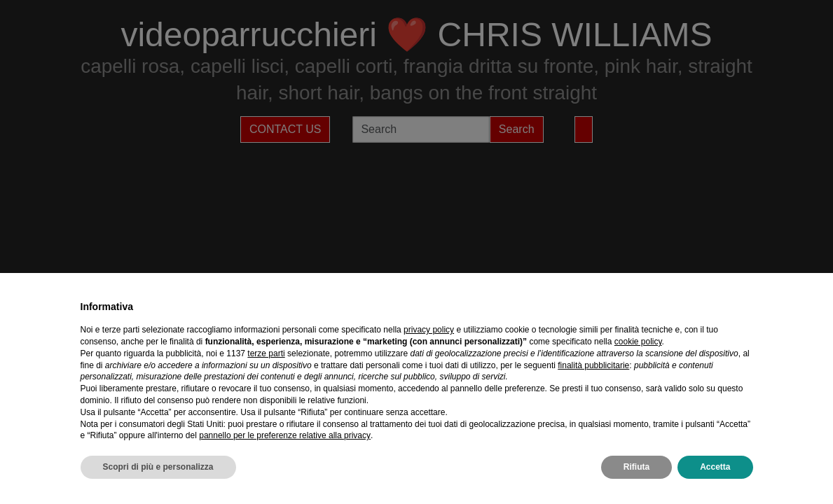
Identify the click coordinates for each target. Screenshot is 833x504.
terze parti (266, 353)
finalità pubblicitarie (593, 365)
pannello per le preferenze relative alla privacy (285, 435)
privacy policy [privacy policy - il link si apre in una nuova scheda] (429, 330)
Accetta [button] (715, 467)
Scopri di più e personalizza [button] (158, 467)
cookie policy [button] (638, 342)
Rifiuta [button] (636, 467)
